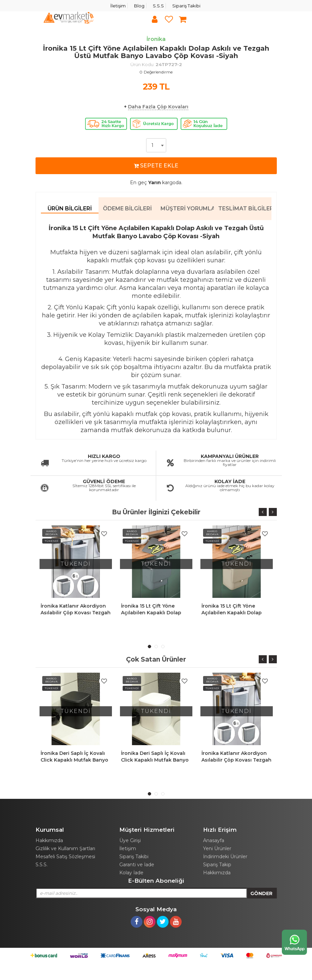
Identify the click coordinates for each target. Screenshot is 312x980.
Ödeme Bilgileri (127, 209)
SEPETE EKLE (156, 166)
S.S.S (158, 6)
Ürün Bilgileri (70, 209)
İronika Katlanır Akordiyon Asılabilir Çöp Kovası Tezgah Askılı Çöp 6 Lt (76, 613)
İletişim (118, 6)
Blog (139, 6)
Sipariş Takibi (186, 6)
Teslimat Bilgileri (245, 209)
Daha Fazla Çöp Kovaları (158, 107)
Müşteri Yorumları (187, 209)
